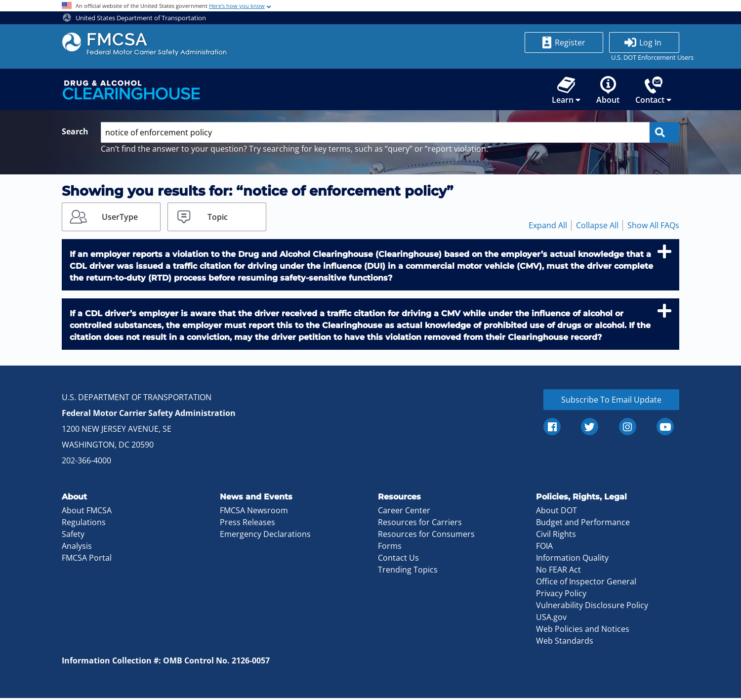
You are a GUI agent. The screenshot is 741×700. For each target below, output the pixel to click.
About (608, 91)
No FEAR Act (558, 572)
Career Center (404, 512)
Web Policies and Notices (583, 631)
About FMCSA (87, 512)
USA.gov (551, 619)
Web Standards (565, 643)
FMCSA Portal (87, 560)
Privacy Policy (561, 595)
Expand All (548, 227)
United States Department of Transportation (134, 18)
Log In (650, 42)
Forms (390, 548)
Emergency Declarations (265, 536)
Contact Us (398, 560)
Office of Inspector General (586, 583)
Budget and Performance (583, 524)
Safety (73, 536)
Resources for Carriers (420, 524)
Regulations (84, 524)
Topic (218, 218)
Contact (653, 91)
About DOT (556, 512)
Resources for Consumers (426, 536)
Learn (566, 91)
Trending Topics (408, 572)
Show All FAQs (653, 227)
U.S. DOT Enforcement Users (644, 57)
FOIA (544, 548)
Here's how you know (237, 6)
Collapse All (597, 227)
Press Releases (247, 524)
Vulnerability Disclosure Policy (592, 607)
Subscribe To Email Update (611, 401)
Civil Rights (556, 536)
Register (570, 42)
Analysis (77, 548)
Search (75, 133)
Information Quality (572, 560)
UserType (120, 218)
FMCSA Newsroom (254, 512)
